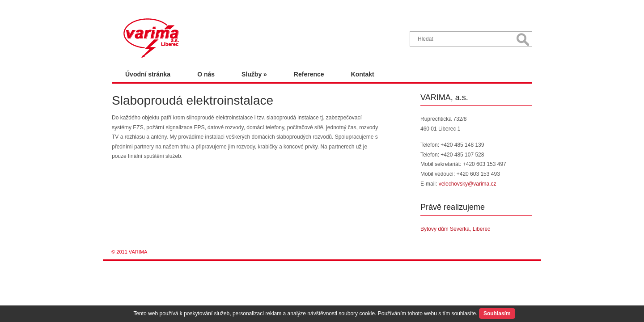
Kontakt (363, 74)
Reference (309, 74)
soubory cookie (357, 314)
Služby (254, 74)
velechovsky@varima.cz (468, 184)
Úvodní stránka (148, 74)
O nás (206, 74)
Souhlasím (497, 314)
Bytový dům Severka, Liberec (455, 229)
